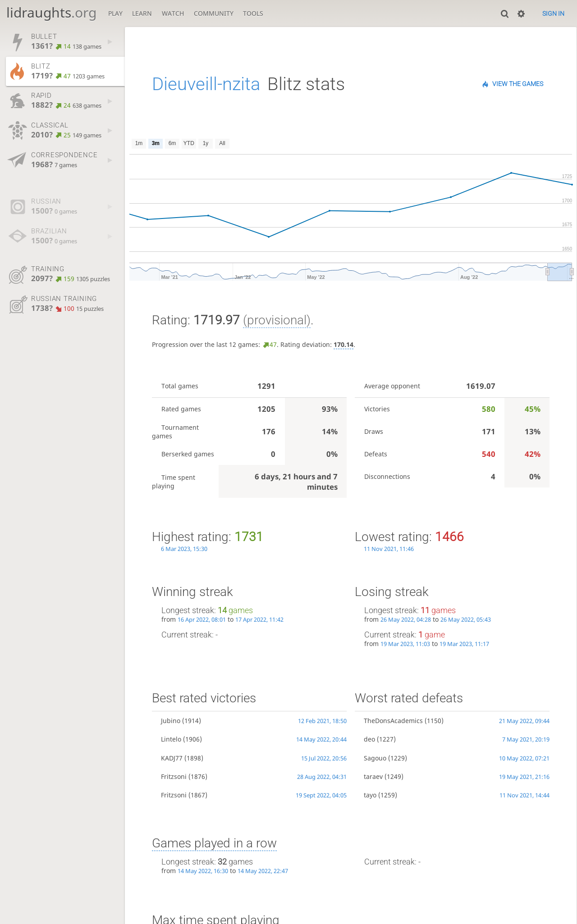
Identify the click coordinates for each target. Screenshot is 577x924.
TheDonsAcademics (393, 721)
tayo (370, 795)
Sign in (553, 14)
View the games (518, 84)
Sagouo (375, 758)
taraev (373, 776)
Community (214, 13)
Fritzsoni (174, 776)
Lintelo (171, 739)
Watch (173, 13)
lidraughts (51, 12)
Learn (142, 13)
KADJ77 (172, 758)
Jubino (171, 721)
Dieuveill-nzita (206, 84)
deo (369, 739)
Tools (253, 13)
